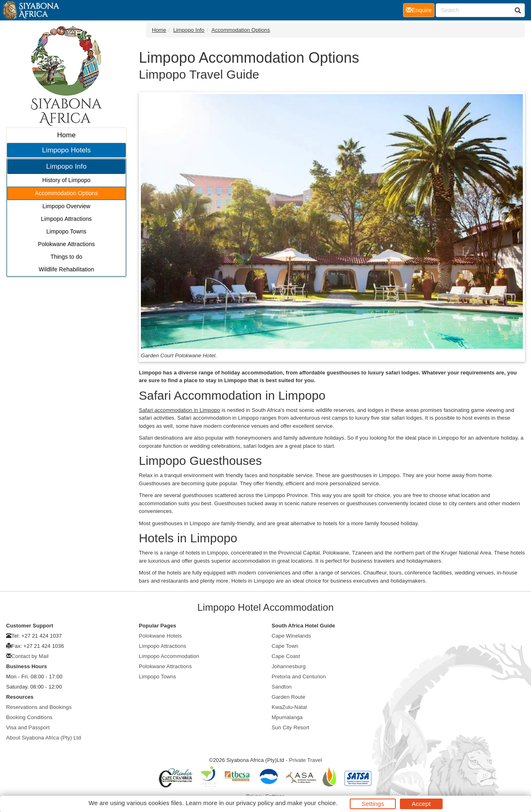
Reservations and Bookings (39, 707)
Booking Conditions (29, 717)
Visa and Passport (28, 727)
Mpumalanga (287, 717)
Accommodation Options (67, 193)
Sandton (282, 687)
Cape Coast (286, 656)
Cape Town (285, 646)
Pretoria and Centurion (299, 677)
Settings (373, 804)
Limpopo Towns (66, 231)
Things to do (66, 257)
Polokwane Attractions (66, 244)
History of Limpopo (67, 180)
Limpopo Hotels (66, 150)
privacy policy (255, 803)
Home (66, 135)
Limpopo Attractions (67, 219)
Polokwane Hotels (160, 636)
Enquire (420, 10)
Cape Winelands (291, 636)
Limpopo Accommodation (169, 656)
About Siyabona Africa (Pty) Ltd (44, 738)
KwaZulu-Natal (289, 707)
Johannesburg (289, 666)
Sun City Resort (291, 727)
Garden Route (289, 697)
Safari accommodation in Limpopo (180, 410)
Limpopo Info (66, 166)
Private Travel (306, 760)
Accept (421, 804)
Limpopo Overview (66, 206)
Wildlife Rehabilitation (66, 269)
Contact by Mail (30, 656)
